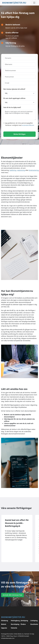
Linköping (34, 621)
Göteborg (5, 621)
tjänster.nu (14, 3)
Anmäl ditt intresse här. (12, 595)
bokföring (13, 170)
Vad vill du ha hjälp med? (12, 107)
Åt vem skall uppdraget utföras (14, 98)
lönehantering (34, 170)
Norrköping (15, 624)
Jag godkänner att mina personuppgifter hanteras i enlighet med (19, 124)
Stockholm (34, 624)
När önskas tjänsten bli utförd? (14, 89)
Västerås (14, 628)
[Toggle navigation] (34, 3)
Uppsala (4, 628)
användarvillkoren (28, 125)
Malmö (4, 624)
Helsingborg (15, 621)
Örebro (23, 624)
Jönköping (24, 621)
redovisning (21, 170)
